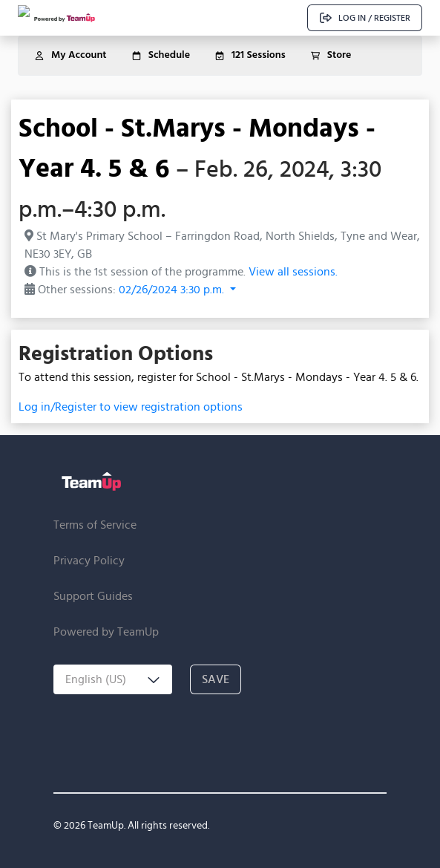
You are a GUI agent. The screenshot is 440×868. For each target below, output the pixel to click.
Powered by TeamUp (106, 632)
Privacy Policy (89, 560)
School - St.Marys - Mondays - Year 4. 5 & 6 (197, 147)
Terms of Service (95, 525)
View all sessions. (293, 271)
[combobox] (113, 679)
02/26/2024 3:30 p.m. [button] (173, 289)
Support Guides (93, 596)
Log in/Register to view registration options (131, 407)
